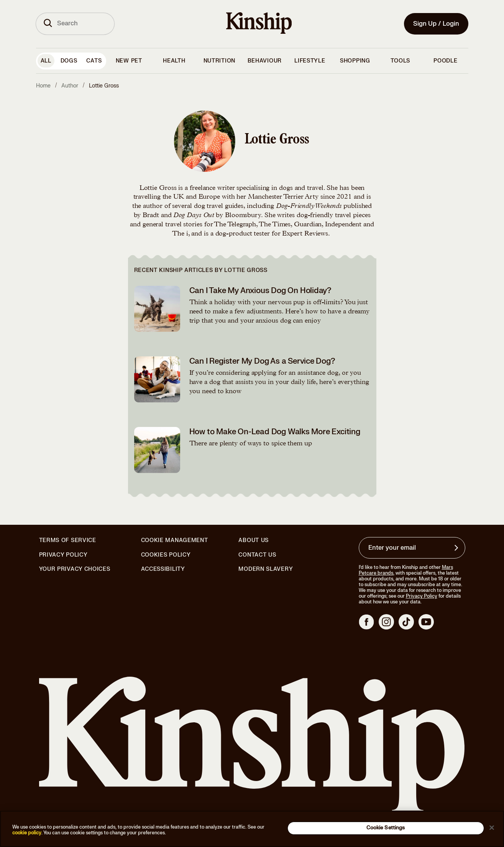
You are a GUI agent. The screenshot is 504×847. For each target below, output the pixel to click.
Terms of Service (68, 540)
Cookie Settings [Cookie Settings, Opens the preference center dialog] (386, 828)
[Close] (492, 827)
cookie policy (27, 833)
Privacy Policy (63, 555)
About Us (254, 540)
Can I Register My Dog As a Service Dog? (262, 361)
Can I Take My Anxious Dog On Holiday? (261, 291)
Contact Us (257, 555)
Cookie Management (175, 540)
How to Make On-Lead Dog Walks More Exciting (275, 432)
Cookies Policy (166, 555)
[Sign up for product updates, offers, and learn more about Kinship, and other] (457, 548)
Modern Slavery (266, 569)
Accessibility (163, 569)
